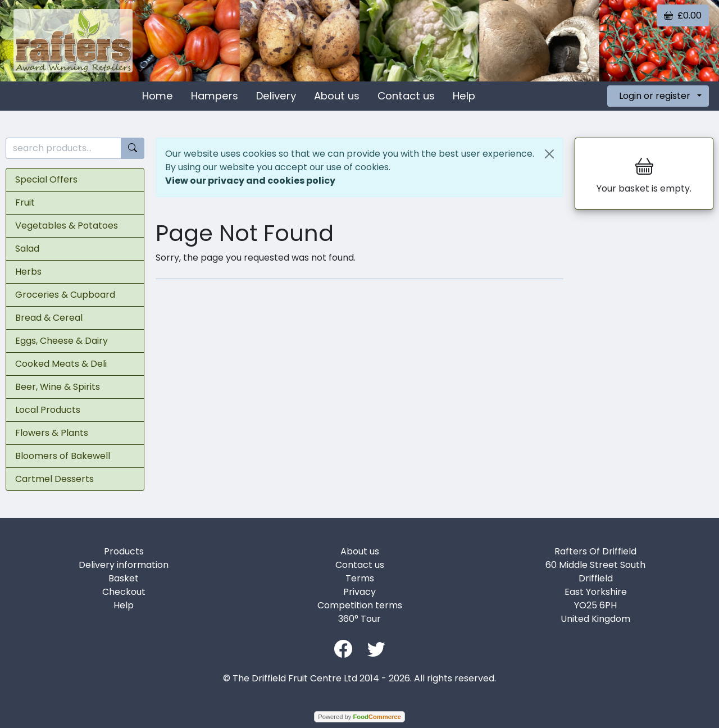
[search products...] (63, 149)
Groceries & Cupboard (65, 295)
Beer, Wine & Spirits (58, 387)
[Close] (549, 154)
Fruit (25, 203)
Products (124, 551)
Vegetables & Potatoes (67, 226)
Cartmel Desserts (54, 479)
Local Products (48, 410)
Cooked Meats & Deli (61, 364)
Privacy (359, 592)
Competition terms (360, 605)
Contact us (406, 96)
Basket (124, 578)
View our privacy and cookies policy (250, 181)
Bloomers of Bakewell (63, 456)
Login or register (655, 96)
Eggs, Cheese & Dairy (62, 341)
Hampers (215, 96)
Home (158, 96)
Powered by (359, 717)
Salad (27, 249)
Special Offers (46, 179)
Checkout (124, 592)
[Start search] (133, 149)
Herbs (28, 272)
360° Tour (359, 619)
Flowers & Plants (52, 433)
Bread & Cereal (49, 318)
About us (337, 96)
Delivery (276, 96)
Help (464, 96)
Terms (360, 578)
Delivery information (124, 565)
